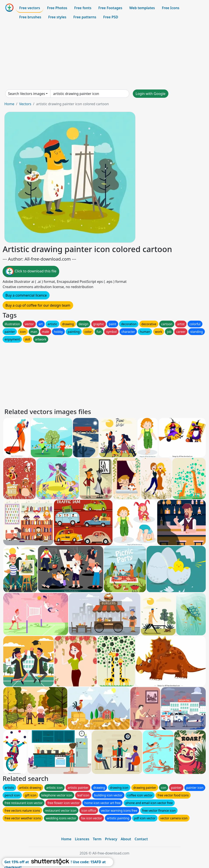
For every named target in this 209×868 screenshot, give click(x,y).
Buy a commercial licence (26, 295)
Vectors (25, 104)
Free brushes (30, 17)
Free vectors (30, 8)
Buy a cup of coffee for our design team (38, 305)
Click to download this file (31, 272)
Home (9, 104)
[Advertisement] (104, 55)
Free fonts (83, 8)
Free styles (57, 17)
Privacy (111, 839)
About (126, 839)
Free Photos (57, 8)
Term (97, 839)
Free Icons (171, 8)
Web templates (142, 8)
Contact (141, 839)
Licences (82, 839)
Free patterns (85, 17)
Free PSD (111, 17)
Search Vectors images (27, 94)
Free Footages (110, 8)
